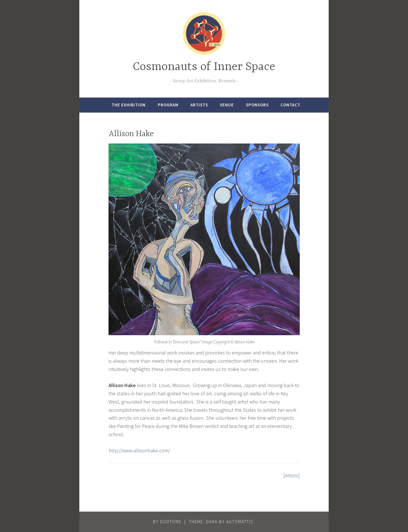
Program (168, 105)
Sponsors (257, 105)
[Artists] (292, 475)
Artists (199, 105)
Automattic (240, 522)
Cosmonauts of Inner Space (204, 67)
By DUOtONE (167, 522)
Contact (290, 105)
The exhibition (129, 105)
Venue (227, 105)
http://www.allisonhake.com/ (139, 450)
